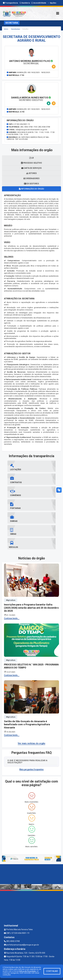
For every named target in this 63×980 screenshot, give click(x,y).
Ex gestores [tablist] (31, 184)
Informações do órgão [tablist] (31, 189)
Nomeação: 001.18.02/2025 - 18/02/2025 (34, 109)
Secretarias (15, 29)
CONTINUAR (52, 971)
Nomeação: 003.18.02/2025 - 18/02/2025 (34, 72)
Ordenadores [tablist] (31, 178)
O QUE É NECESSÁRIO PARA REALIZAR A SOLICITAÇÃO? (27, 762)
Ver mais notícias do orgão (32, 743)
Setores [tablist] (32, 173)
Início (6, 29)
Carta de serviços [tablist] (31, 168)
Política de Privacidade (27, 971)
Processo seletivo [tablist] (32, 163)
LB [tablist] (31, 158)
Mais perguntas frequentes (32, 769)
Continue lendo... (12, 618)
